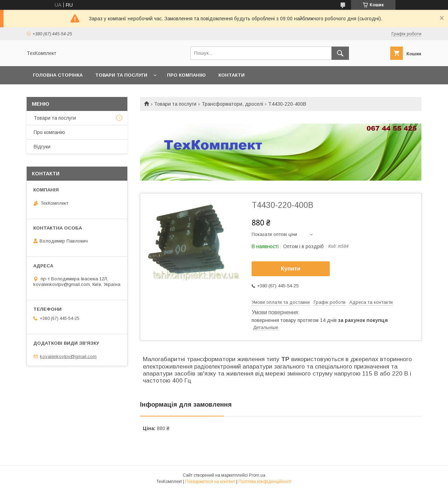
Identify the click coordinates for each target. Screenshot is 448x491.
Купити (291, 269)
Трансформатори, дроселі (232, 104)
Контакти (232, 75)
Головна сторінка (58, 75)
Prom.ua (257, 475)
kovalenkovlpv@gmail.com (68, 356)
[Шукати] (340, 53)
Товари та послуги (121, 75)
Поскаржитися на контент (210, 482)
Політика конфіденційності (265, 482)
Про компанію (186, 75)
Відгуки (42, 147)
